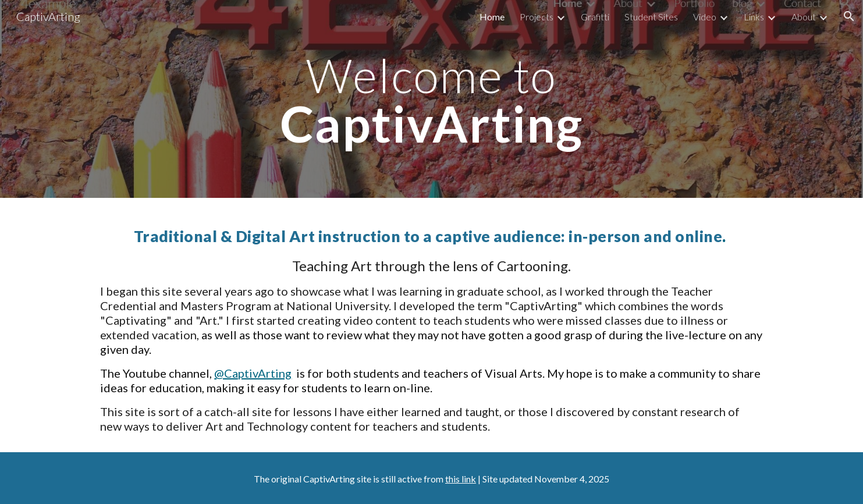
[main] (431, 99)
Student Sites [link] (651, 17)
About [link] (804, 17)
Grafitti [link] (595, 17)
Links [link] (754, 17)
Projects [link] (537, 17)
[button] (849, 16)
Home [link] (492, 17)
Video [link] (705, 17)
